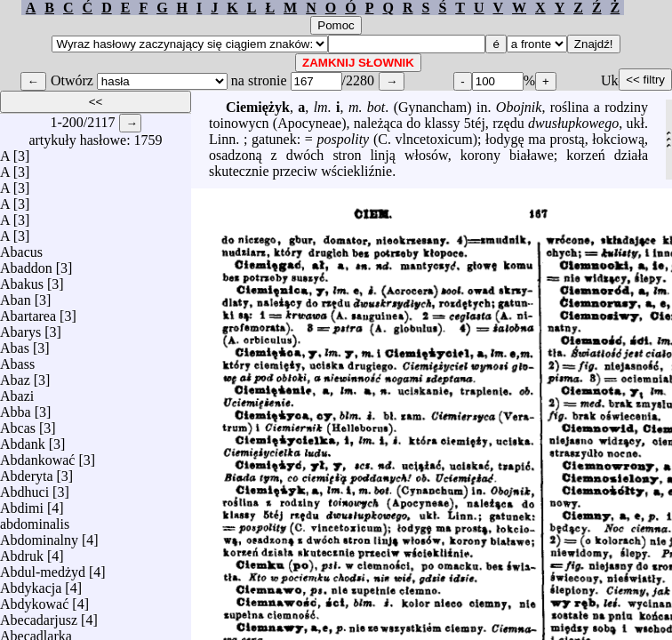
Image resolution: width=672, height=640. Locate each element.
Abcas (18, 424)
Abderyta (27, 472)
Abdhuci (24, 488)
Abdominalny (39, 536)
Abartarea (28, 312)
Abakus (22, 280)
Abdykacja (31, 584)
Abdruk (22, 552)
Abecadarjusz (39, 616)
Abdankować (37, 456)
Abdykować (34, 600)
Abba (16, 408)
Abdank (23, 440)
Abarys (20, 328)
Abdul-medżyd (43, 568)
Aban (16, 296)
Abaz (15, 376)
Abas (15, 344)
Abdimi (22, 504)
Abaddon (26, 264)
